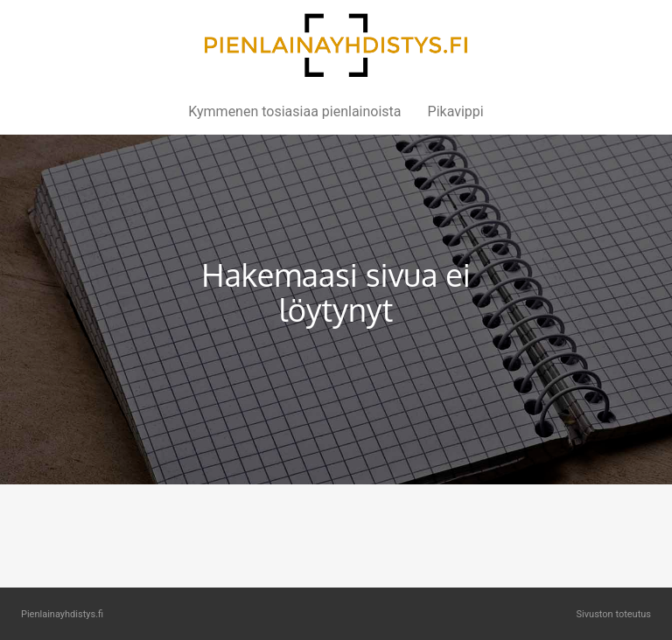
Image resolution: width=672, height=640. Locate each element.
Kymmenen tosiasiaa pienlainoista (294, 111)
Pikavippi (456, 111)
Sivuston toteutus (614, 614)
